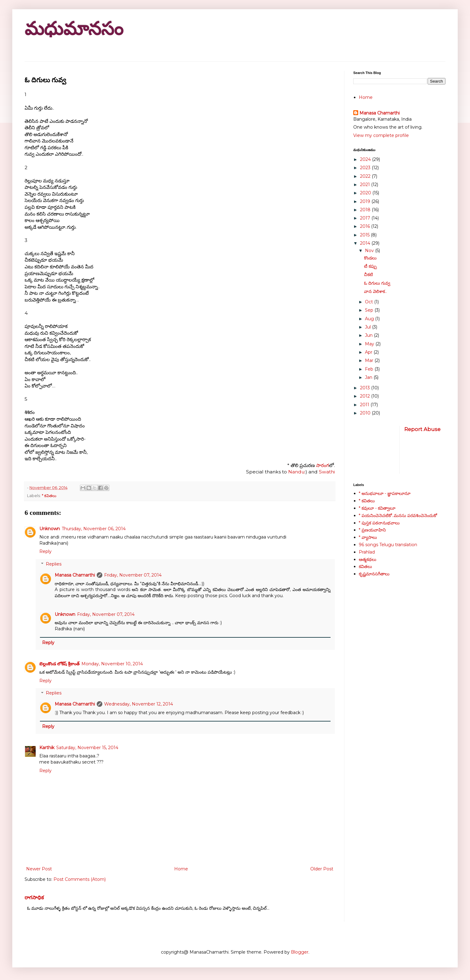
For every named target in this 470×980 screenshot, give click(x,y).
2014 (366, 243)
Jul (368, 327)
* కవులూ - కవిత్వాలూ (377, 508)
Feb (370, 369)
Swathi (326, 472)
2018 (366, 210)
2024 (366, 159)
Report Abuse (422, 429)
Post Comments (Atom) (80, 879)
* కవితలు (49, 496)
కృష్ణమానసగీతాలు (374, 574)
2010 (366, 413)
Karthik (47, 748)
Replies (54, 564)
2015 (365, 235)
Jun (369, 335)
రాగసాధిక (34, 897)
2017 (366, 218)
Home (181, 869)
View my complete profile (381, 135)
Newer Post (39, 869)
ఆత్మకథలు (368, 559)
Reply (45, 551)
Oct (370, 302)
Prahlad (367, 552)
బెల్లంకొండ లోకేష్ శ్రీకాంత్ (59, 664)
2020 (366, 193)
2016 (366, 226)
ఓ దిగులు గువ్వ (377, 283)
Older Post (322, 869)
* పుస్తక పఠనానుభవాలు (379, 523)
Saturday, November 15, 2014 (87, 748)
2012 (366, 396)
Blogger (300, 952)
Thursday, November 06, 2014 (94, 529)
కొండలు (370, 258)
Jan (369, 377)
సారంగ (322, 465)
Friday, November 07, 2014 (133, 575)
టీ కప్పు (370, 266)
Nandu (296, 472)
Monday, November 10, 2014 (112, 664)
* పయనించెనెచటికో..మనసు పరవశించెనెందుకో (398, 515)
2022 (366, 176)
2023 (366, 168)
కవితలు (365, 566)
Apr (369, 352)
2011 (365, 405)
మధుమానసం (74, 29)
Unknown (50, 529)
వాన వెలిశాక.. (375, 291)
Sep (370, 310)
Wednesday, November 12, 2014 (139, 704)
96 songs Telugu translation (388, 545)
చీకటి (368, 274)
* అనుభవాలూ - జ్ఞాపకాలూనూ (385, 493)
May (370, 344)
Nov (370, 251)
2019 (366, 201)
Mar (370, 360)
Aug (370, 319)
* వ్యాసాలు (368, 537)
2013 (366, 388)
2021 (366, 185)
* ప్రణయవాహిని (372, 530)
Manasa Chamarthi (75, 575)
